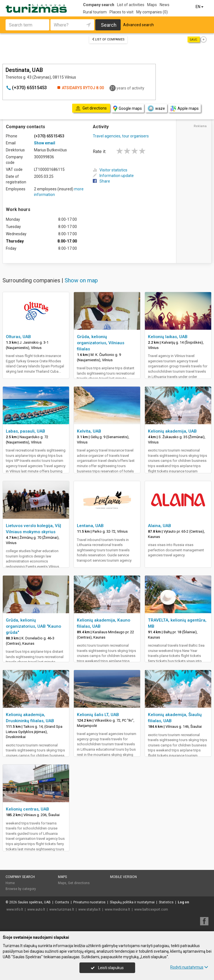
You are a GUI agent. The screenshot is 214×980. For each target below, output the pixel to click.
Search (109, 25)
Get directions (79, 883)
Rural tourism (95, 12)
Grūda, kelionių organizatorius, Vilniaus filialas (101, 343)
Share (101, 181)
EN (200, 7)
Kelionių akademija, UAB (172, 431)
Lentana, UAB (90, 526)
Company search (99, 5)
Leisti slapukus (107, 968)
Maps (152, 5)
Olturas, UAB (18, 337)
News (165, 5)
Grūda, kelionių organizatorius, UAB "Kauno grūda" (33, 626)
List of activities (131, 5)
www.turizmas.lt (62, 909)
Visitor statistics (110, 170)
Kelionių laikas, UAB (168, 337)
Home (10, 883)
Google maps (127, 109)
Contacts (62, 902)
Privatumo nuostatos (89, 902)
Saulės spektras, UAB (34, 902)
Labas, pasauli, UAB (25, 431)
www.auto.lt (36, 909)
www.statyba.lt (89, 909)
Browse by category (21, 889)
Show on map (81, 280)
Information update (113, 176)
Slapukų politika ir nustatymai (132, 902)
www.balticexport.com (151, 909)
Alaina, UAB (160, 526)
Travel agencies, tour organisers (121, 136)
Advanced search (138, 25)
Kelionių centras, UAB (27, 809)
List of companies (108, 39)
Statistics (166, 902)
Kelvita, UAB (89, 431)
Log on (183, 902)
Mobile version (123, 877)
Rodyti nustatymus (189, 967)
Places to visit (121, 12)
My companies (152, 12)
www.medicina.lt (117, 909)
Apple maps (184, 109)
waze (156, 108)
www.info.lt (15, 909)
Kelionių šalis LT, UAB (98, 715)
